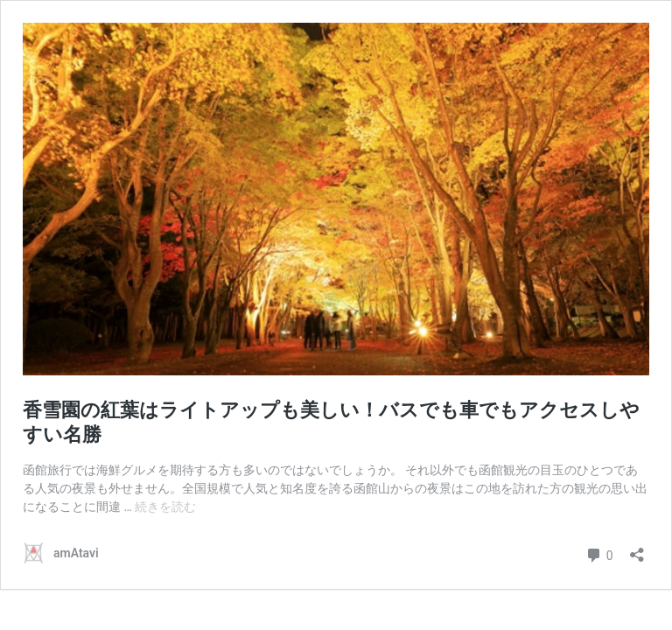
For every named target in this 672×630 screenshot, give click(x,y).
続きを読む (165, 507)
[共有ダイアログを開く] (637, 549)
